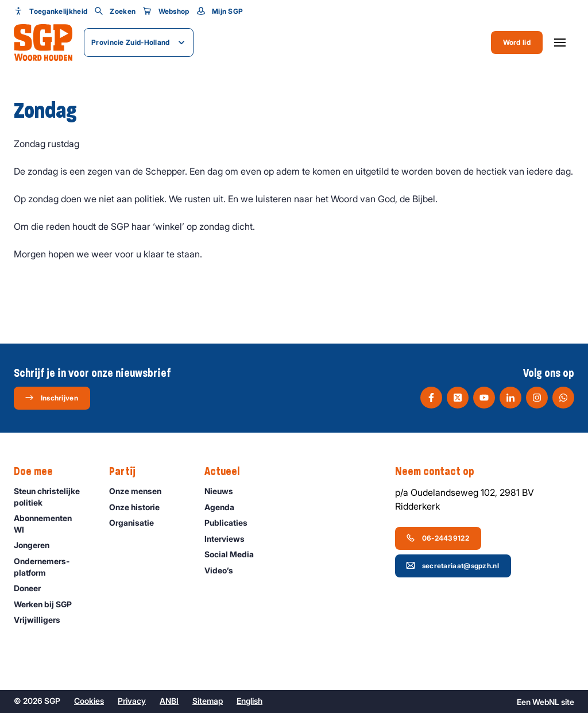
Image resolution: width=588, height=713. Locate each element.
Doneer (32, 588)
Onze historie (140, 507)
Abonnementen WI (52, 523)
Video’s (224, 570)
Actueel (228, 472)
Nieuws (224, 491)
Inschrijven (51, 398)
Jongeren (37, 545)
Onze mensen (140, 491)
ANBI (169, 701)
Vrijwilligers (42, 620)
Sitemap (208, 701)
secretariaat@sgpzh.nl (452, 565)
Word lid (517, 42)
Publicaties (231, 523)
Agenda (225, 507)
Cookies (89, 701)
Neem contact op (440, 472)
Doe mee (39, 472)
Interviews (230, 539)
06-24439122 (438, 538)
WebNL (546, 702)
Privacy (132, 701)
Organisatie (137, 523)
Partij (128, 472)
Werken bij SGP (48, 604)
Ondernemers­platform (52, 566)
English (249, 701)
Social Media (234, 554)
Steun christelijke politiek (52, 496)
